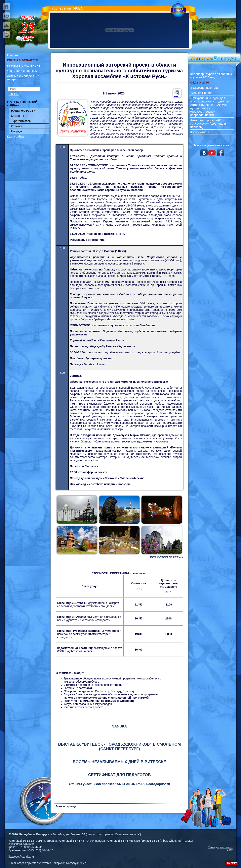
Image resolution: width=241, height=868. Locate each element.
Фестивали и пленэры (22, 71)
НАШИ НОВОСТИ (23, 111)
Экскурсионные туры (205, 88)
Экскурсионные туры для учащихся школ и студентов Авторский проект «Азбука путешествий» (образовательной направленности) (210, 106)
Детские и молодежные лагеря (23, 78)
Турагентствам (21, 121)
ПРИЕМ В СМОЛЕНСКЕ (24, 65)
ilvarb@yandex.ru (76, 863)
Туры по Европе (201, 93)
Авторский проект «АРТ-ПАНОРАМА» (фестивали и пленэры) (209, 123)
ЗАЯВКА (119, 726)
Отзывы (17, 126)
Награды (17, 131)
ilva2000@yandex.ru (21, 857)
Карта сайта (16, 136)
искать (14, 94)
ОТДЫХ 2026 (200, 82)
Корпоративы (199, 132)
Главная (13, 55)
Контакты (18, 116)
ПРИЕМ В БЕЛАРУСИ (23, 60)
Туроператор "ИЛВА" (67, 8)
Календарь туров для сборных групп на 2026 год (211, 76)
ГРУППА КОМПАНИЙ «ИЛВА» (22, 104)
